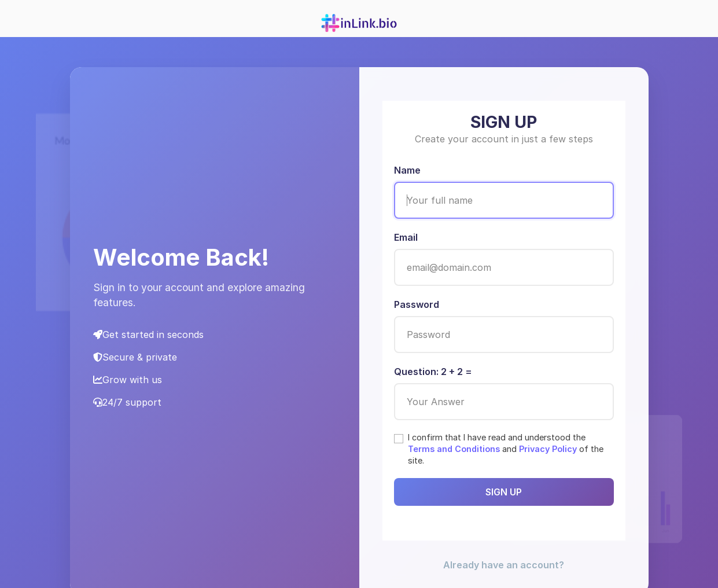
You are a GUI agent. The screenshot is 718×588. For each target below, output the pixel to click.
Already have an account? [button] (504, 565)
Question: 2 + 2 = (433, 372)
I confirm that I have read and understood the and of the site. (506, 449)
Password (417, 304)
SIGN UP (504, 492)
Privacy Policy (548, 449)
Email (406, 237)
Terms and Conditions (454, 449)
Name (407, 170)
